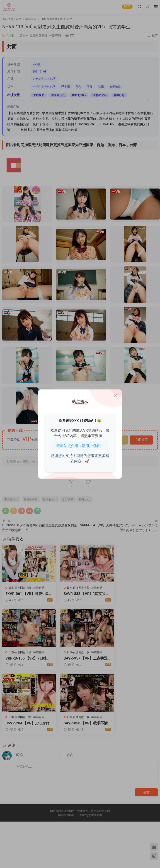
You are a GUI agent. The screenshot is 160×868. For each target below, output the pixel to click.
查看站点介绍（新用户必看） (80, 446)
